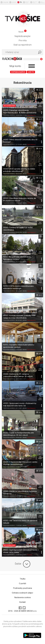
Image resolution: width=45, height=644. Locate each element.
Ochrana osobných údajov (22, 593)
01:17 (39, 119)
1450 (40, 340)
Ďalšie (23, 564)
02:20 (39, 412)
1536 (40, 428)
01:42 (39, 178)
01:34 (39, 383)
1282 (40, 487)
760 (40, 164)
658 (40, 546)
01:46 (39, 149)
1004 (40, 370)
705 (40, 194)
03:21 (39, 207)
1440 (40, 516)
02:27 (39, 295)
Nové (22, 32)
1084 (40, 311)
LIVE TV (31, 72)
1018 (40, 282)
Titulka (23, 579)
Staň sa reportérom (22, 45)
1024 (40, 252)
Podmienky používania (22, 588)
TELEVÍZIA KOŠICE (9, 115)
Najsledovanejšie (22, 36)
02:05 (39, 500)
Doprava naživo (18, 72)
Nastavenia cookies (23, 597)
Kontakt (22, 602)
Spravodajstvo (31, 115)
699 (40, 458)
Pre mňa (23, 40)
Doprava (30, 555)
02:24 (39, 354)
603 (40, 106)
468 (40, 135)
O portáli (22, 583)
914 (40, 223)
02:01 (39, 442)
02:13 (39, 90)
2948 (40, 399)
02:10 (39, 471)
